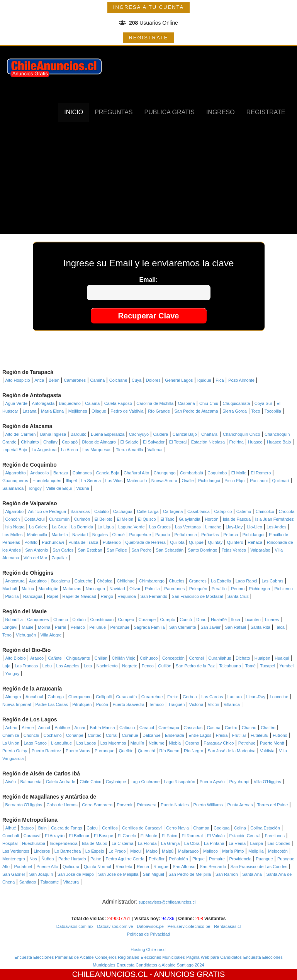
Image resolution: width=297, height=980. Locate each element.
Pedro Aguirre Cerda (125, 859)
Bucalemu (60, 581)
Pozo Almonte (241, 380)
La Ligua (105, 527)
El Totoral (178, 442)
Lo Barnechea (68, 851)
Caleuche (83, 581)
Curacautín (127, 697)
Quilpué (196, 542)
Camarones (75, 380)
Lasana (29, 411)
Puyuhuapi (239, 782)
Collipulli (104, 697)
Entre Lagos (200, 735)
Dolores (153, 380)
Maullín (137, 743)
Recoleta (124, 867)
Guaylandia (190, 519)
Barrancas (80, 511)
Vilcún (214, 704)
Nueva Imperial (17, 704)
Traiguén (176, 704)
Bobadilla (14, 619)
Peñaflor (157, 859)
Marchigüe (48, 589)
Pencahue (120, 627)
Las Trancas (26, 666)
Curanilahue (220, 658)
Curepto (168, 619)
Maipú (168, 851)
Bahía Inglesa (53, 434)
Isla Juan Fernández (275, 519)
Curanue (130, 735)
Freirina (237, 442)
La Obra (192, 843)
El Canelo (127, 836)
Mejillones (78, 411)
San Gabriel (14, 874)
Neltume (157, 743)
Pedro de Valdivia (127, 411)
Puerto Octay (15, 751)
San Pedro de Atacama (196, 411)
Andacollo (39, 473)
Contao (94, 735)
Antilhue (62, 728)
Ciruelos (177, 581)
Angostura (15, 581)
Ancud (44, 728)
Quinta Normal (98, 867)
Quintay (215, 542)
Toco (255, 411)
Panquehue (140, 535)
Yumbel (287, 666)
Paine (96, 859)
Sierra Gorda (235, 411)
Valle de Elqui (59, 488)
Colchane (118, 380)
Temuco (156, 704)
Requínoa (127, 596)
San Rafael (236, 627)
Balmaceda (31, 782)
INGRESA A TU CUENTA (148, 7)
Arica (39, 380)
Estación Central (245, 836)
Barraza (61, 473)
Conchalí (11, 836)
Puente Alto (47, 867)
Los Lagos (86, 743)
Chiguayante (78, 658)
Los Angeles (68, 666)
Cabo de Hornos (62, 805)
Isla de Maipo (94, 843)
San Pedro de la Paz (195, 666)
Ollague (99, 411)
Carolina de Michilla (155, 403)
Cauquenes (38, 619)
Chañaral (210, 434)
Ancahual (34, 697)
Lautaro (235, 697)
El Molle (239, 473)
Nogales (100, 535)
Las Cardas (212, 697)
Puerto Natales (175, 805)
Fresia (222, 735)
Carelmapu (169, 728)
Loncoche (279, 697)
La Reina (237, 843)
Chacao (249, 728)
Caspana (187, 403)
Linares (272, 619)
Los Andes (276, 527)
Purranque (104, 751)
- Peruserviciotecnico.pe (187, 926)
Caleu (92, 828)
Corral (112, 735)
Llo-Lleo (255, 527)
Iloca (235, 619)
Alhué (11, 828)
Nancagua (95, 589)
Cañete (55, 658)
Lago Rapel (246, 581)
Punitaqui (259, 481)
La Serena (91, 481)
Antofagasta (43, 403)
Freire (173, 697)
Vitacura (71, 882)
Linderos (42, 851)
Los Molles (13, 535)
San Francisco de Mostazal (198, 596)
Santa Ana (252, 874)
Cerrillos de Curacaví (142, 828)
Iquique (204, 380)
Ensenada (175, 735)
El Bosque (104, 836)
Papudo (163, 535)
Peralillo (219, 589)
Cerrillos (110, 828)
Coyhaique (116, 782)
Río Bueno (169, 751)
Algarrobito (16, 473)
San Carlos (63, 550)
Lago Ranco (35, 743)
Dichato (243, 658)
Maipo (152, 851)
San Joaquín (41, 874)
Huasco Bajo (279, 442)
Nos (33, 859)
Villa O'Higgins (267, 782)
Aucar (80, 728)
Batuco (27, 828)
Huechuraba (34, 843)
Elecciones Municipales (163, 957)
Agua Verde (17, 403)
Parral (60, 627)
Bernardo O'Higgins (24, 805)
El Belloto (104, 519)
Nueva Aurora (164, 481)
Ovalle (188, 481)
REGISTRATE (148, 38)
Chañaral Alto (136, 473)
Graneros (198, 581)
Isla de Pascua (237, 519)
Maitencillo (137, 481)
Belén (54, 380)
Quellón (126, 751)
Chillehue (126, 581)
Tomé (250, 666)
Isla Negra (15, 527)
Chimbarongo (152, 581)
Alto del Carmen (21, 434)
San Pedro (141, 550)
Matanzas (72, 589)
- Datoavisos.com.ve (113, 926)
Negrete (130, 666)
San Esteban (90, 550)
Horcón (211, 519)
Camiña (97, 380)
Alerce (28, 728)
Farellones (275, 836)
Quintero (235, 542)
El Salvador (154, 442)
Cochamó (53, 735)
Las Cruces (160, 527)
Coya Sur (263, 403)
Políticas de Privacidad (148, 934)
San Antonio (36, 550)
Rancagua (33, 596)
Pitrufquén (82, 704)
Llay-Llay (234, 527)
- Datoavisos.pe (148, 926)
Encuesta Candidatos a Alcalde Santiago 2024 (160, 965)
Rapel (52, 596)
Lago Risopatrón (180, 782)
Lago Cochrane (145, 782)
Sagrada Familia (149, 627)
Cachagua (123, 511)
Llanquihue (61, 743)
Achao (11, 728)
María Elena (52, 411)
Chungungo (165, 473)
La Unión (11, 743)
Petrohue (247, 743)
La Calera (38, 527)
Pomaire (217, 859)
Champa (201, 828)
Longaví (10, 627)
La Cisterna (122, 843)
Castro (231, 728)
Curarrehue (152, 697)
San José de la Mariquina (231, 751)
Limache (213, 527)
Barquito (79, 434)
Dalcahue (151, 735)
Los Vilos (114, 481)
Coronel (196, 658)
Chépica (105, 581)
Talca (280, 627)
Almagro (13, 697)
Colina (240, 828)
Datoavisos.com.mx (75, 926)
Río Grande (159, 411)
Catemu (244, 511)
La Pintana (214, 843)
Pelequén (198, 589)
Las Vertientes (16, 851)
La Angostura (44, 450)
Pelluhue (98, 627)
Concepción (173, 658)
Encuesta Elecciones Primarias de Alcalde (54, 957)
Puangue (264, 859)
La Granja (170, 843)
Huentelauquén (47, 481)
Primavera (147, 805)
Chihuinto (30, 442)
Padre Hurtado (72, 859)
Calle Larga (148, 511)
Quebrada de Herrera (145, 542)
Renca (143, 867)
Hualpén (262, 658)
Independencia (64, 843)
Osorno (192, 743)
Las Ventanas (188, 527)
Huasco (255, 442)
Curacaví (32, 836)
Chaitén (268, 728)
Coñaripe (75, 735)
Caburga (56, 697)
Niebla (175, 743)
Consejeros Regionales (117, 957)
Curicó (186, 619)
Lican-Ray (256, 697)
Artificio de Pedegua (47, 511)
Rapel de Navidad (79, 596)
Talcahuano (230, 666)
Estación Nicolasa (208, 442)
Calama (92, 403)
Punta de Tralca (83, 542)
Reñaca (255, 542)
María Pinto (233, 851)
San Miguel (154, 874)
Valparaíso (260, 550)
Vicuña (82, 488)
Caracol (147, 728)
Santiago (28, 882)
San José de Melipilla (118, 874)
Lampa (256, 843)
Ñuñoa (48, 859)
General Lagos (179, 380)
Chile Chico (90, 782)
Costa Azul (35, 519)
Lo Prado (117, 851)
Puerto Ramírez (47, 751)
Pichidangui (209, 481)
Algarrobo (15, 511)
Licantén (253, 619)
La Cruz (59, 527)
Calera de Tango (67, 828)
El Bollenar (79, 836)
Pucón (102, 704)
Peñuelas (210, 535)
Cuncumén (59, 519)
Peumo (238, 589)
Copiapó (70, 442)
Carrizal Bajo (185, 434)
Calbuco (127, 728)
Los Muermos (113, 743)
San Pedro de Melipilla (190, 874)
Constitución (102, 619)
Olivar (135, 589)
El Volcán (216, 836)
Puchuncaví (53, 542)
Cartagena (173, 511)
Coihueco (149, 658)
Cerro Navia (177, 828)
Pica (220, 380)
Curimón (82, 519)
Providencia (240, 859)
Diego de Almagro (99, 442)
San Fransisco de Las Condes (259, 867)
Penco (148, 666)
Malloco (210, 851)
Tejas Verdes (234, 550)
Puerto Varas (78, 751)
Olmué (119, 535)
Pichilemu (283, 589)
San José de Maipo (76, 874)
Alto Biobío (16, 658)
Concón (13, 519)
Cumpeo (126, 619)
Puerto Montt (272, 743)
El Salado (129, 442)
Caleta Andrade (61, 782)
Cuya (137, 380)
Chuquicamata (236, 403)
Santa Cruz (238, 596)
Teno (7, 635)
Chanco (61, 619)
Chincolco (265, 511)
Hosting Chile (143, 950)
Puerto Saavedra (128, 704)
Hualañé (219, 619)
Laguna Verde (132, 527)
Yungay (13, 674)
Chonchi (31, 735)
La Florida (147, 843)
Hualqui (282, 658)
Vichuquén (26, 635)
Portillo (31, 542)
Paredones (174, 589)
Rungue (161, 867)
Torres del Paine (273, 805)
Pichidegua (260, 589)
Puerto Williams (208, 805)
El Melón (125, 519)
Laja (6, 666)
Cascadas (193, 728)
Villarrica (232, 704)
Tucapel (267, 666)
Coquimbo (217, 473)
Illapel (71, 481)
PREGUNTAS (114, 112)
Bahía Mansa (103, 728)
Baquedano (70, 403)
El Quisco (147, 519)
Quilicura (71, 867)
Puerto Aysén (212, 782)
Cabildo (101, 511)
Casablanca (199, 511)
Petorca (231, 535)
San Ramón (227, 874)
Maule (28, 627)
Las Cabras (272, 581)
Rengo (107, 596)
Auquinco (38, 581)
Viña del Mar (36, 558)
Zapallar (59, 558)
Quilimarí (280, 481)
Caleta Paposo (118, 403)
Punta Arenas (240, 805)
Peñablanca (185, 535)
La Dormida (82, 527)
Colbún (79, 619)
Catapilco (223, 511)
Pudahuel (23, 867)
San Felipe (117, 550)
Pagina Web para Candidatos (214, 957)
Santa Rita (260, 627)
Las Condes (279, 843)
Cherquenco (80, 697)
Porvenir (125, 805)
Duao (201, 619)
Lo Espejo (95, 851)
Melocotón (278, 851)
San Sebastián (170, 550)
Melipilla (256, 851)
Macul (136, 851)
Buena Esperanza (108, 434)
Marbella (59, 535)
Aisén (11, 782)
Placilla (12, 596)
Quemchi (146, 751)
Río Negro (193, 751)
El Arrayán (55, 836)
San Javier (210, 627)
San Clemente (183, 627)
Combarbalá (192, 473)
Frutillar (239, 735)
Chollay (50, 442)
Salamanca (13, 488)
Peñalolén (179, 859)
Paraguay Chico (219, 743)
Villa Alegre (51, 635)
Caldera (161, 434)
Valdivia (267, 751)
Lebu (47, 666)
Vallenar (155, 450)
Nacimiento (107, 666)
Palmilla (152, 589)
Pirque (199, 859)
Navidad (80, 535)
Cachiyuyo (139, 434)
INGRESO (221, 112)
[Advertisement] (149, 180)
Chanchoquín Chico (242, 434)
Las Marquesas (97, 450)
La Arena (70, 450)
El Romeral (192, 836)
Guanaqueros (15, 481)
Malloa (28, 589)
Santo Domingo (203, 550)
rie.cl (162, 950)
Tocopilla (273, 411)
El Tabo (167, 519)
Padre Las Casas (51, 704)
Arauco (37, 658)
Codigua (221, 828)
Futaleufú (260, 735)
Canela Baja (108, 473)
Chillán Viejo (124, 658)
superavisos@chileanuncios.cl (167, 902)
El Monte (149, 836)
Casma (214, 728)
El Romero (261, 473)
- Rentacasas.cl (225, 926)
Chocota (286, 511)
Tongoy (35, 488)
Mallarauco (188, 851)
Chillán (101, 658)
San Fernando (154, 596)
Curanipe (147, 619)
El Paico (170, 836)
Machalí (10, 589)
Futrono (280, 735)
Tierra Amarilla (130, 450)
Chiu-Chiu (209, 403)
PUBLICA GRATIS (170, 112)
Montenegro (14, 859)
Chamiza (11, 735)
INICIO (74, 112)
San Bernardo (213, 867)
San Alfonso (184, 867)
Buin (42, 828)
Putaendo (112, 542)
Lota (88, 666)
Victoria (196, 704)
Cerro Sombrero (97, 805)
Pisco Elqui (235, 481)
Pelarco (78, 627)
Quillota (177, 542)
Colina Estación (265, 828)
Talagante (50, 882)
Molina (44, 627)
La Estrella (221, 581)
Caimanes (82, 473)
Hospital (10, 843)
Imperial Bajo (15, 450)
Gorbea (190, 697)
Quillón (165, 666)
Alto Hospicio (18, 380)
